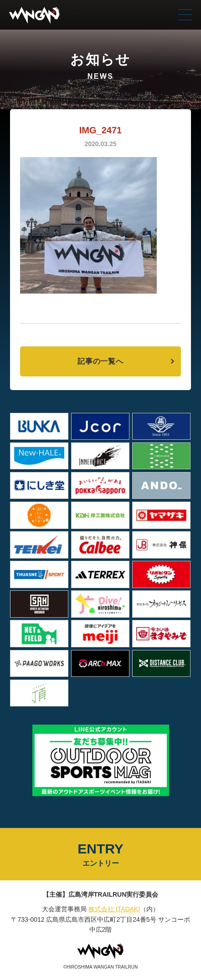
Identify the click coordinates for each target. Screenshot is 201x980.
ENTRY (100, 855)
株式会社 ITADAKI (114, 909)
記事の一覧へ (100, 361)
